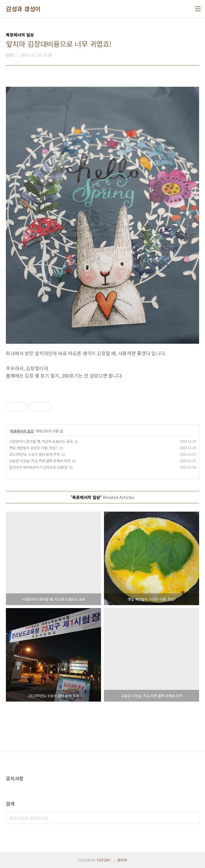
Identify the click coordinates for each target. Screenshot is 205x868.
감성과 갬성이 (23, 9)
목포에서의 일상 (22, 431)
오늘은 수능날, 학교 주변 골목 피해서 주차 (40, 461)
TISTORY (104, 860)
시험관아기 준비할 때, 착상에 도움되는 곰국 (41, 441)
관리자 (122, 860)
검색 (193, 818)
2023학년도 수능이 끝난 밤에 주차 (34, 454)
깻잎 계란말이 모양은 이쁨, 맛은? (33, 448)
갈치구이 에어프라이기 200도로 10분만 (38, 467)
